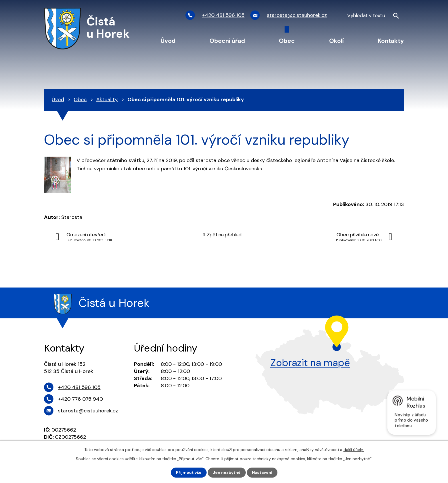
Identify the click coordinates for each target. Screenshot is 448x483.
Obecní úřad (227, 41)
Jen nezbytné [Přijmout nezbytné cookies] (227, 472)
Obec (287, 41)
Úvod (168, 41)
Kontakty (391, 41)
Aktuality (107, 99)
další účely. (354, 450)
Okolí (336, 41)
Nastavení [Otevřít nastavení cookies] (262, 472)
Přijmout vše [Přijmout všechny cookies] (189, 472)
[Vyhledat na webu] (373, 15)
